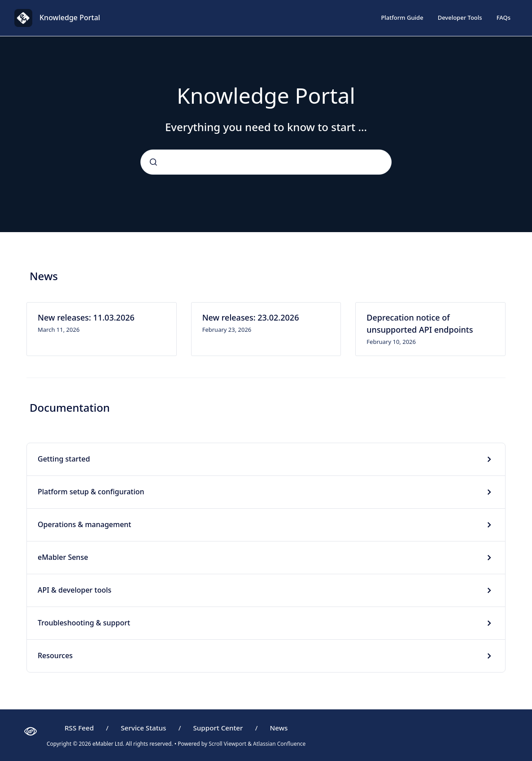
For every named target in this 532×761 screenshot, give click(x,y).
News (279, 728)
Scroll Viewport (228, 744)
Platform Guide (402, 18)
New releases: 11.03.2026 (86, 317)
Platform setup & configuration (91, 492)
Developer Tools (460, 18)
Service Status (143, 728)
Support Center (218, 728)
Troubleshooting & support (84, 623)
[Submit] (153, 162)
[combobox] (266, 162)
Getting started (64, 459)
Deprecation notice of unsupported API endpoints (420, 323)
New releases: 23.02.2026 (251, 317)
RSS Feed (79, 728)
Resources (55, 655)
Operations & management (84, 524)
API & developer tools (74, 590)
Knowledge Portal (70, 18)
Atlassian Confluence (279, 744)
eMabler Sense (63, 557)
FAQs (504, 18)
